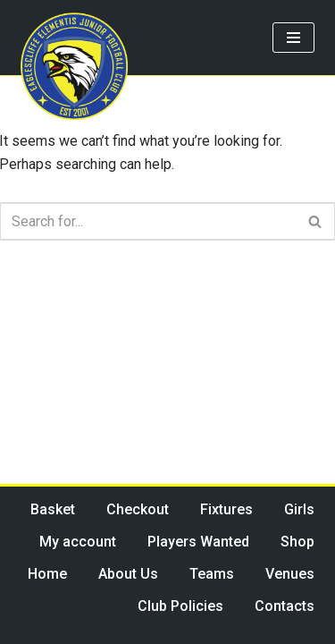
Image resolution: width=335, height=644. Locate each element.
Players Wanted (198, 542)
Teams (212, 574)
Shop (297, 542)
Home (47, 574)
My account (78, 542)
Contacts (285, 606)
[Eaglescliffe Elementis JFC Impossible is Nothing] (74, 66)
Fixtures (226, 509)
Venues (290, 574)
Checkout (138, 509)
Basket (53, 509)
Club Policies (180, 606)
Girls (299, 509)
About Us (128, 574)
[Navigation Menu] (293, 38)
